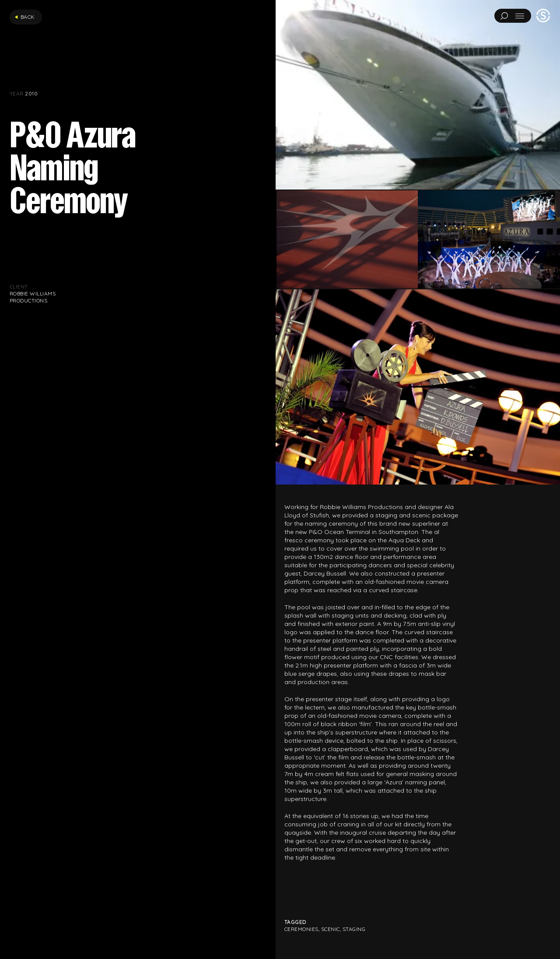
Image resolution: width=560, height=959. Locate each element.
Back (24, 17)
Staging (354, 929)
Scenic (331, 929)
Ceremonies (301, 929)
